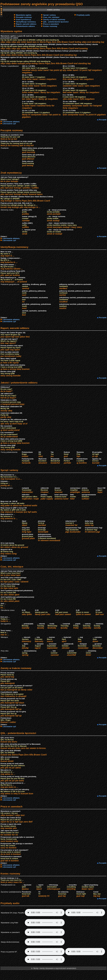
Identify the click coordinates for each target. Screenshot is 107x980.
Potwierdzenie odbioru (25, 26)
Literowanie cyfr (9, 124)
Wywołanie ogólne (24, 15)
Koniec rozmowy (50, 26)
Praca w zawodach (51, 24)
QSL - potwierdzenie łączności (56, 22)
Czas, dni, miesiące (51, 17)
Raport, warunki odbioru (26, 24)
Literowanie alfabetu (11, 122)
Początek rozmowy (24, 17)
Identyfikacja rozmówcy (26, 22)
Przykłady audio (83, 15)
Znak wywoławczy (23, 20)
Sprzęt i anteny (49, 15)
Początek (103, 120)
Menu (1, 11)
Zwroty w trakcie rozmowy (54, 20)
